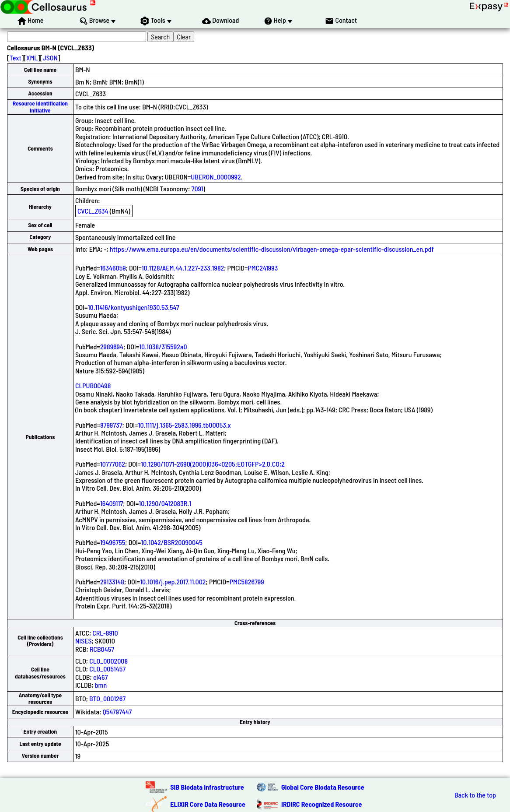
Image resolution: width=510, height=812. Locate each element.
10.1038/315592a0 (163, 346)
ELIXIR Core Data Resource (208, 804)
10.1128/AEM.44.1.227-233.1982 (183, 268)
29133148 (112, 582)
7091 (197, 188)
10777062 (113, 464)
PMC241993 (263, 268)
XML (32, 58)
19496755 (113, 542)
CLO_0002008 (108, 661)
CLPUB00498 (93, 385)
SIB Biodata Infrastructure (207, 787)
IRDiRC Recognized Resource (321, 804)
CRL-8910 (105, 633)
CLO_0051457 (107, 669)
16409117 (112, 503)
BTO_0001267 (107, 698)
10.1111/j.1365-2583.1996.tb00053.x (185, 425)
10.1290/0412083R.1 (165, 503)
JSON (50, 58)
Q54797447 (117, 712)
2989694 (112, 346)
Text (16, 58)
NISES (84, 641)
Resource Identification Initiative (40, 107)
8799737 (111, 425)
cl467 (100, 677)
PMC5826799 (247, 582)
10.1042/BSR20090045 (171, 542)
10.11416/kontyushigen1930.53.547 (134, 307)
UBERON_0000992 (216, 177)
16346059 (113, 268)
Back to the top (475, 795)
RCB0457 (102, 649)
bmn (101, 685)
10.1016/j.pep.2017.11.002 (173, 582)
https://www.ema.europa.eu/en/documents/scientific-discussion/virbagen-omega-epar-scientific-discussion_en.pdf (272, 249)
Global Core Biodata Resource (323, 787)
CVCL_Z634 (93, 211)
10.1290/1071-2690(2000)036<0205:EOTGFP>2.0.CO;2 (213, 464)
